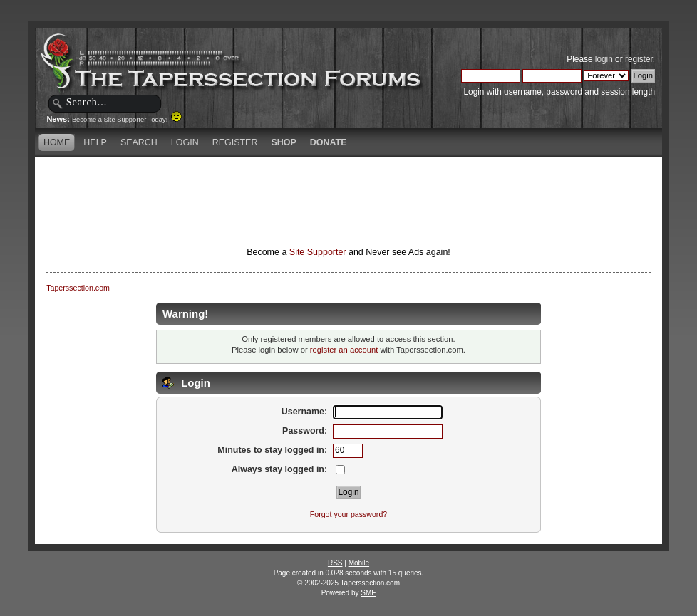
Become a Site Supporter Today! (127, 120)
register (639, 59)
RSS (335, 563)
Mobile (359, 563)
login (604, 59)
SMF (368, 593)
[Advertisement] (348, 182)
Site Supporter (318, 252)
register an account (344, 350)
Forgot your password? (348, 514)
